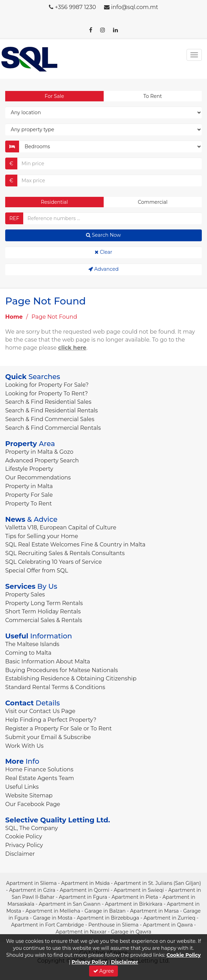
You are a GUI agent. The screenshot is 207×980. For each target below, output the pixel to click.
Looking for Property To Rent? (46, 393)
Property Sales (25, 594)
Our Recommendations (38, 478)
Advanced (103, 269)
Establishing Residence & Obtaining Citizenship (71, 679)
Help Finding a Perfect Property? (51, 720)
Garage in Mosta (53, 918)
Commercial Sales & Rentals (44, 620)
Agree (104, 971)
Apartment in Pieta (135, 897)
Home (14, 317)
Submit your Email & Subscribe (48, 737)
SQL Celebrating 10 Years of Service (54, 562)
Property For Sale (29, 495)
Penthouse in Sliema (114, 925)
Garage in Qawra (131, 932)
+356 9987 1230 (75, 7)
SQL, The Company (32, 828)
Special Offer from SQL (37, 571)
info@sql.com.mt (135, 7)
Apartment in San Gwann (70, 904)
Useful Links (22, 787)
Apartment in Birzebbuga (108, 918)
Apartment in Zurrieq (169, 918)
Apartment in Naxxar (81, 932)
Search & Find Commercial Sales (50, 419)
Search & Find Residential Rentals (51, 411)
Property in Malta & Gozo (39, 452)
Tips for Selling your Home (42, 536)
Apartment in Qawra (168, 925)
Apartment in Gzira (32, 890)
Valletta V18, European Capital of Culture (61, 527)
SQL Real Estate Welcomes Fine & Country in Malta (75, 545)
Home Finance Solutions (39, 769)
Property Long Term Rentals (44, 603)
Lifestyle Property (29, 469)
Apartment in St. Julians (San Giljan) (158, 883)
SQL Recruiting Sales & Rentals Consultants (65, 553)
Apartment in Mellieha (53, 911)
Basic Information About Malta (48, 661)
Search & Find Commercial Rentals (53, 428)
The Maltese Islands (32, 644)
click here (72, 348)
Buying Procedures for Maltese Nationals (62, 670)
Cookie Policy (24, 836)
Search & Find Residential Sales (48, 402)
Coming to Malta (28, 653)
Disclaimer (20, 854)
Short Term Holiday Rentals (43, 612)
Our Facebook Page (33, 804)
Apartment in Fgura (83, 897)
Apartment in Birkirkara (134, 904)
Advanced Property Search (42, 460)
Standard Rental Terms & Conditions (55, 687)
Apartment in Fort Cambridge (48, 925)
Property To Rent (28, 504)
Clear (103, 252)
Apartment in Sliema (31, 883)
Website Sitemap (29, 795)
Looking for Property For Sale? (47, 385)
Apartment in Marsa (154, 911)
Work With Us (24, 746)
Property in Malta (29, 486)
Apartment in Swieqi (139, 890)
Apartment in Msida (85, 883)
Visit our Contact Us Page (40, 711)
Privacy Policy (24, 845)
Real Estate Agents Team (40, 778)
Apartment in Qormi (84, 890)
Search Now (103, 235)
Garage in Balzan (105, 911)
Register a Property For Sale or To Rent (58, 728)
